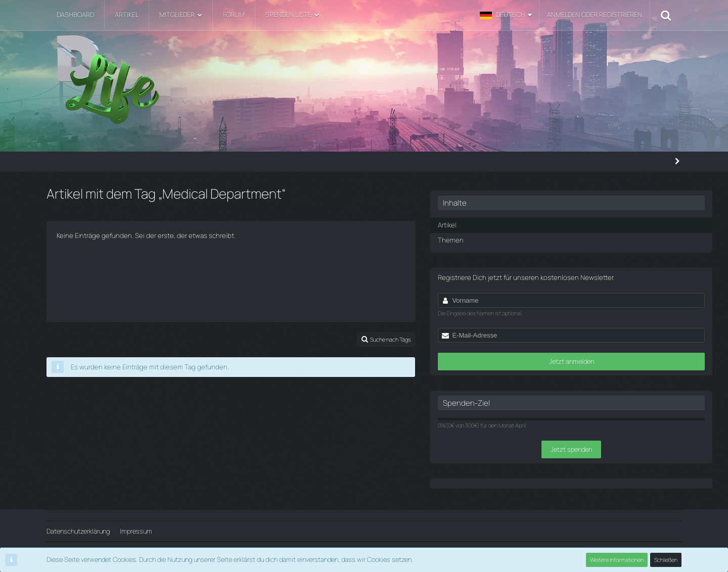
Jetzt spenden (596, 455)
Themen (529, 236)
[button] (506, 15)
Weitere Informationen (617, 560)
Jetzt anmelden (596, 367)
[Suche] (666, 15)
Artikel (526, 221)
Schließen (666, 560)
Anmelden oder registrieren (595, 15)
